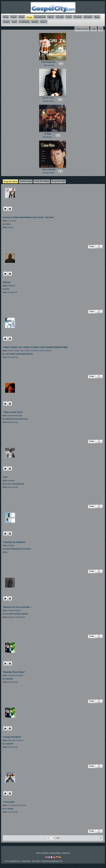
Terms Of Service (42, 853)
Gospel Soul (13, 292)
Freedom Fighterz (15, 611)
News (14, 22)
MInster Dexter (49, 101)
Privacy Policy (55, 853)
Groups (6, 22)
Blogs (97, 17)
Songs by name (10, 181)
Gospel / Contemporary (17, 617)
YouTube (60, 17)
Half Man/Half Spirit (15, 416)
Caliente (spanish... (49, 62)
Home (6, 17)
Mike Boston (48, 137)
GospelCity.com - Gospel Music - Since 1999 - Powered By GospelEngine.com (36, 861)
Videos (51, 17)
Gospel (11, 227)
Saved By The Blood (16, 675)
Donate (35, 22)
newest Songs (26, 181)
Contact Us (66, 853)
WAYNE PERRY (49, 173)
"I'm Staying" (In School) (17, 805)
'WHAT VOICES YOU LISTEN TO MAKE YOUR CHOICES (30, 351)
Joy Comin (12, 221)
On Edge (47, 134)
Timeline (11, 546)
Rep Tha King (49, 65)
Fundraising (24, 22)
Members (88, 17)
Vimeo (69, 17)
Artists (22, 17)
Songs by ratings (42, 181)
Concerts (78, 17)
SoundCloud (40, 17)
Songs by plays (58, 181)
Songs (29, 17)
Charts (14, 17)
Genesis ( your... (49, 98)
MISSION (12, 286)
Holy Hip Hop (13, 357)
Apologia (11, 481)
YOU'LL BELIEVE (49, 170)
